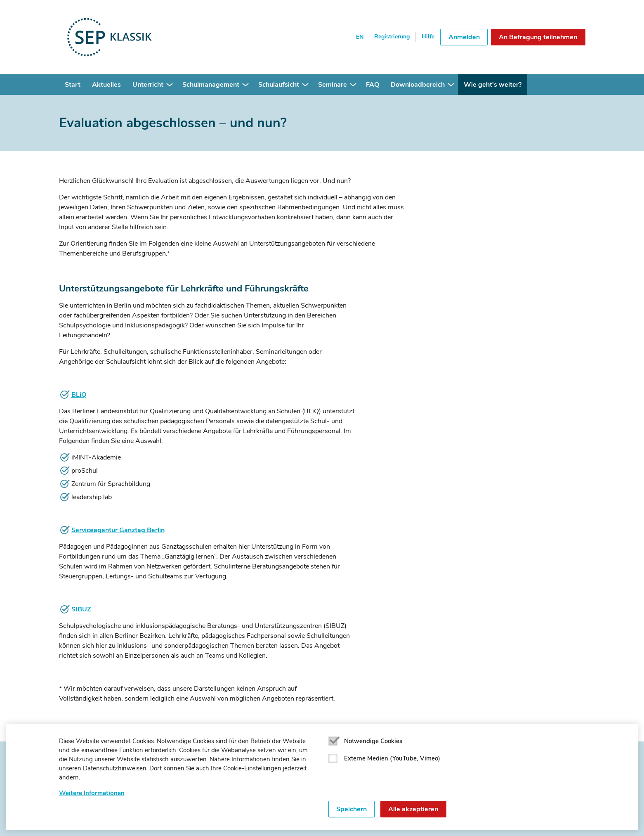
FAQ (373, 85)
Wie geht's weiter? (493, 85)
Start (73, 85)
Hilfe (428, 37)
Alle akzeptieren (413, 809)
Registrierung (392, 37)
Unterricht (148, 85)
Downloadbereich (418, 85)
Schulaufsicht (279, 85)
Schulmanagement (211, 85)
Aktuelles (106, 85)
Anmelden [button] (464, 37)
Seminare (333, 85)
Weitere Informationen (92, 793)
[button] (170, 85)
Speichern (351, 809)
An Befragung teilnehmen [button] (538, 37)
